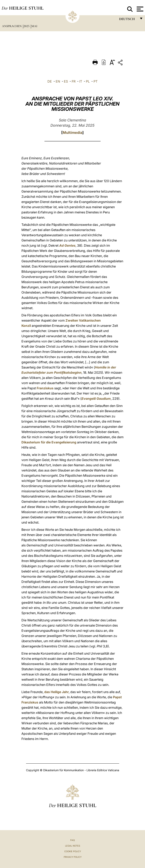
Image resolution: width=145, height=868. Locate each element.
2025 (27, 26)
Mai (34, 26)
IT (81, 81)
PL (88, 81)
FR (74, 81)
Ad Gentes (67, 245)
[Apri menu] (139, 9)
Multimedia (72, 133)
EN (58, 81)
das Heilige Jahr (56, 692)
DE (50, 81)
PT (96, 81)
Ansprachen (12, 26)
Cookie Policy (73, 851)
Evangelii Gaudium (96, 399)
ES (66, 81)
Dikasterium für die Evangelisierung (49, 442)
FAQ (72, 840)
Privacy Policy (73, 857)
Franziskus (45, 388)
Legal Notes (73, 846)
